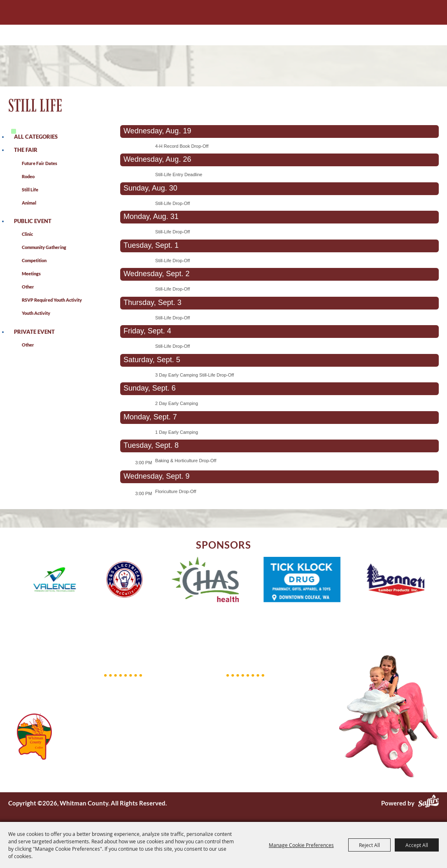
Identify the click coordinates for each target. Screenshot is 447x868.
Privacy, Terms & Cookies (261, 773)
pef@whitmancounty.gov (148, 726)
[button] (12, 581)
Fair (232, 709)
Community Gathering (44, 247)
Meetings (31, 273)
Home (235, 687)
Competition (34, 260)
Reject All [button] (369, 845)
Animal (29, 203)
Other (28, 287)
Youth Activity (36, 313)
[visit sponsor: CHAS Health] (214, 581)
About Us (240, 698)
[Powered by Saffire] (428, 803)
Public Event (33, 221)
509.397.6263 (133, 686)
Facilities (239, 730)
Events (236, 719)
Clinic (27, 234)
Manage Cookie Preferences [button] (301, 845)
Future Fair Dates (40, 163)
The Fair (26, 150)
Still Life (30, 190)
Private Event (34, 332)
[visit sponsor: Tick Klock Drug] (311, 581)
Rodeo (28, 176)
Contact (238, 752)
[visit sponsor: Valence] (63, 581)
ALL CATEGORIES (36, 137)
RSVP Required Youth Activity (52, 300)
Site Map (239, 762)
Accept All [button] (417, 845)
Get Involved (244, 741)
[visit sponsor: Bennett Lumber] (405, 581)
